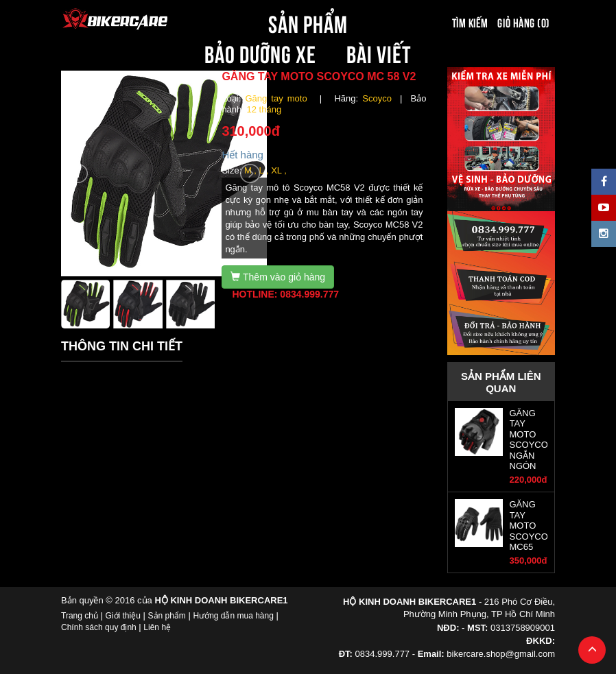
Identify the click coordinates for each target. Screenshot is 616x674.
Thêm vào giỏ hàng (278, 277)
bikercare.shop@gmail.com (501, 654)
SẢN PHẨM (308, 22)
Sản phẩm (167, 616)
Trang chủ (80, 616)
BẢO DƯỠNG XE (261, 52)
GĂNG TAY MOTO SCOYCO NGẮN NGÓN (529, 440)
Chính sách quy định (99, 627)
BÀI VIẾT (379, 52)
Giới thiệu (123, 616)
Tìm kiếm (470, 22)
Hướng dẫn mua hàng (233, 616)
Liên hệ (157, 627)
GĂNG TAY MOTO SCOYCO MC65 (529, 526)
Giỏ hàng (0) (523, 22)
